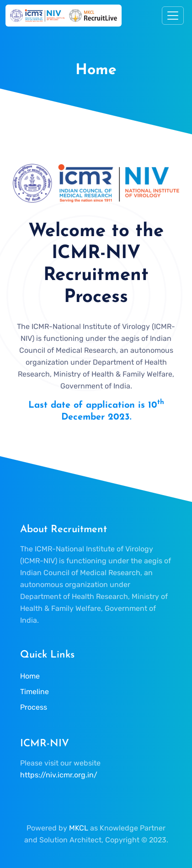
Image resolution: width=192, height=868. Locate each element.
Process (34, 707)
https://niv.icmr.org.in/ (59, 775)
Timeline (35, 692)
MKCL (79, 828)
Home (30, 676)
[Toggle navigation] (173, 16)
